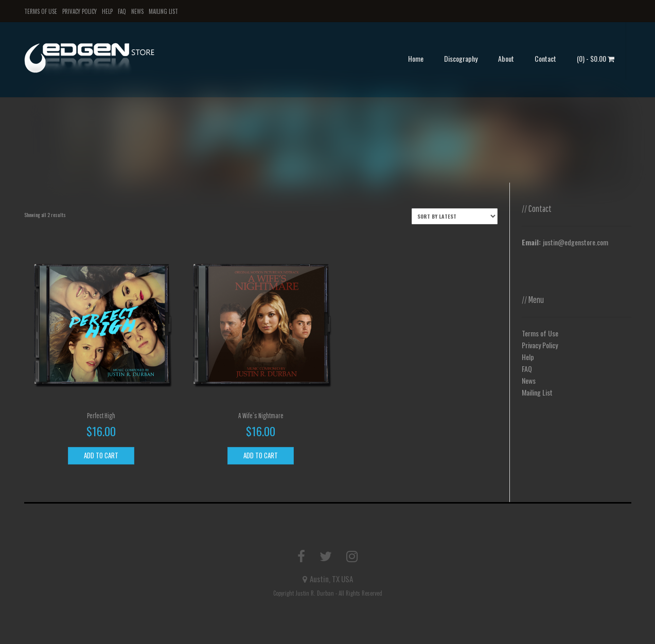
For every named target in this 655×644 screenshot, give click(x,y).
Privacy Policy (79, 11)
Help (107, 11)
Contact (545, 58)
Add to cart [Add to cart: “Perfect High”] (101, 455)
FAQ (122, 11)
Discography (461, 58)
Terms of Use (41, 11)
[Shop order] (455, 216)
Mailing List (163, 11)
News (137, 11)
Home (416, 58)
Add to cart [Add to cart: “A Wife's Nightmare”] (261, 455)
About (506, 58)
